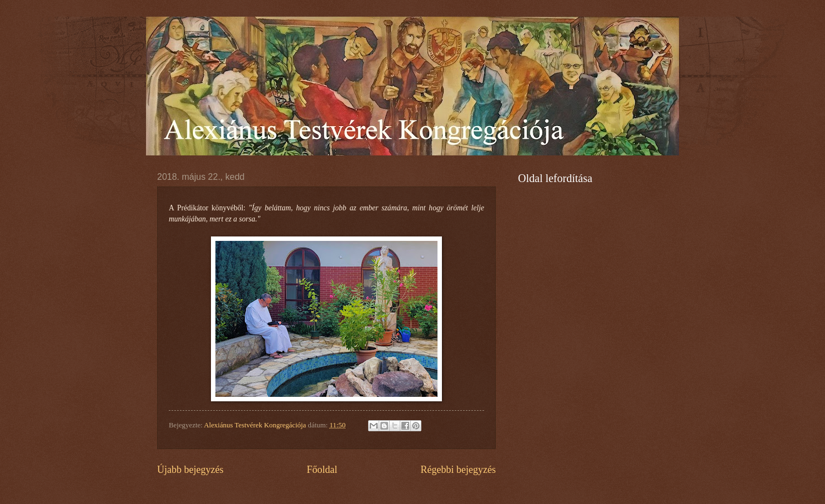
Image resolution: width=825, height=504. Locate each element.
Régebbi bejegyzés (458, 470)
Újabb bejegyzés (190, 470)
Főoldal (322, 470)
